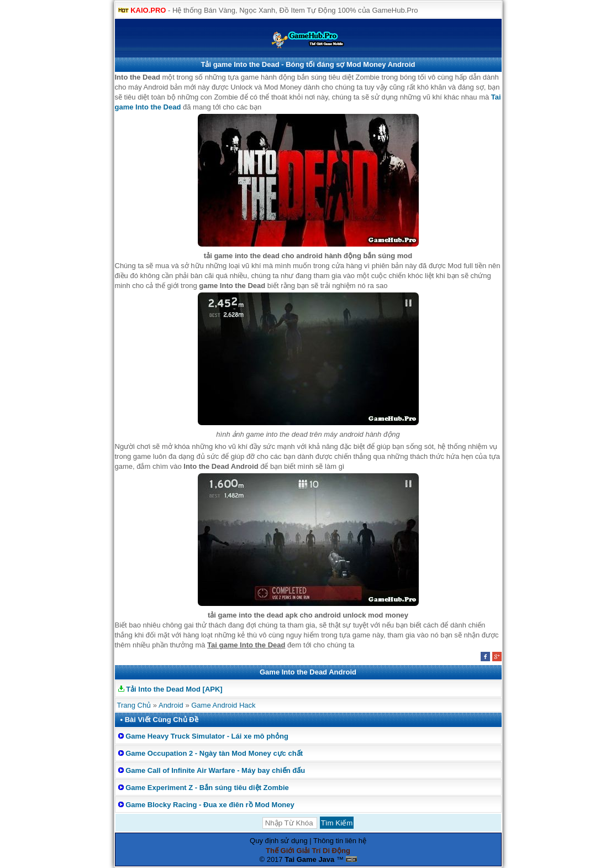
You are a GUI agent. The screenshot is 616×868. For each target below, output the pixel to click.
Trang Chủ (134, 705)
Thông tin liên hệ (340, 841)
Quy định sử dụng (279, 841)
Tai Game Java (309, 859)
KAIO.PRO (148, 10)
